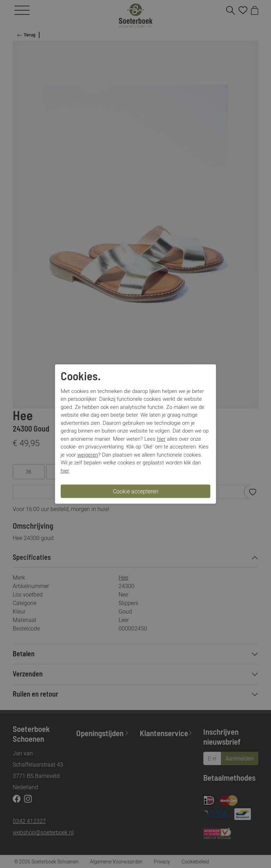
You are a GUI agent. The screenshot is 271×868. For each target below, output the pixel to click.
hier (161, 439)
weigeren (88, 454)
